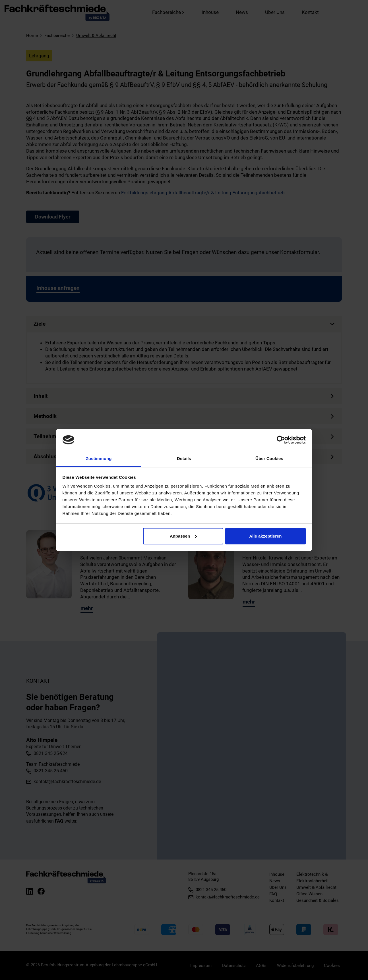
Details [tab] (184, 458)
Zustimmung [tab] (99, 458)
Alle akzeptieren (265, 536)
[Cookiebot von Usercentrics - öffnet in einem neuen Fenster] (281, 440)
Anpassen (183, 536)
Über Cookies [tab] (269, 458)
